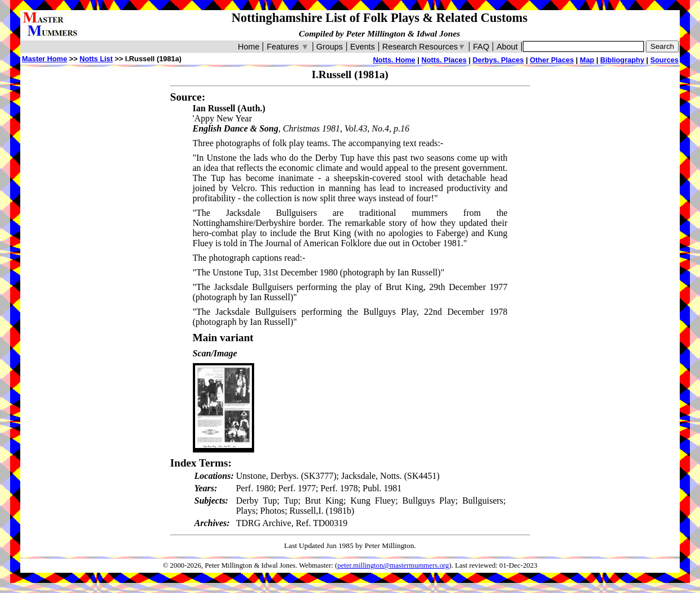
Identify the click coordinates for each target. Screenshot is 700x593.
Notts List (96, 59)
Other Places (552, 60)
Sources (664, 60)
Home (249, 47)
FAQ (481, 47)
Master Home (44, 59)
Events (363, 47)
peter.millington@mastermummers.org (393, 565)
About (507, 47)
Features (288, 47)
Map (587, 60)
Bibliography (622, 60)
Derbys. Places (498, 60)
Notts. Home (394, 60)
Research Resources (424, 47)
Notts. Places (444, 60)
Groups (330, 47)
